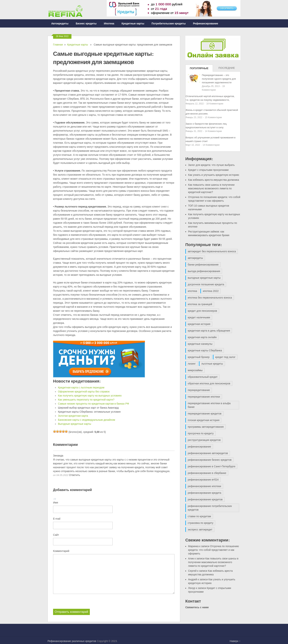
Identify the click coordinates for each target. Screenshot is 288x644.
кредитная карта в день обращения (209, 331)
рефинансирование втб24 (203, 480)
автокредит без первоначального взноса (212, 251)
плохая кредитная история (204, 420)
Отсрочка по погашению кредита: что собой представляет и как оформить (213, 550)
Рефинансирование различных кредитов (72, 641)
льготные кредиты (212, 364)
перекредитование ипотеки (204, 397)
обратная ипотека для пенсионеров (209, 383)
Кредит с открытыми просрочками (208, 170)
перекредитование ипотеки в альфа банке (209, 405)
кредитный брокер (199, 357)
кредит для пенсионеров (202, 311)
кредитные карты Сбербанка (205, 350)
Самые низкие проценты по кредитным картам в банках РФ (93, 404)
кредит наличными (199, 317)
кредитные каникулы (200, 344)
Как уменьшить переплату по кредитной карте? (86, 400)
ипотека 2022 (211, 291)
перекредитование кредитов (205, 414)
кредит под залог (225, 357)
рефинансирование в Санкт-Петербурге (211, 466)
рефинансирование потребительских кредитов (210, 508)
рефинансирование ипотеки (204, 486)
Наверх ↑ (235, 641)
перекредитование (199, 390)
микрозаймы (195, 370)
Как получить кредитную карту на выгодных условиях (90, 396)
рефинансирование (199, 447)
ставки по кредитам (199, 516)
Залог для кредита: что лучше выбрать (211, 165)
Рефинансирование (206, 23)
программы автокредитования (206, 427)
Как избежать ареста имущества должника (214, 180)
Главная (58, 45)
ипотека (192, 291)
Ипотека (109, 23)
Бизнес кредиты (86, 23)
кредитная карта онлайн (202, 337)
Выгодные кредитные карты (74, 424)
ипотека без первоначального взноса (210, 298)
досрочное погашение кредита (206, 284)
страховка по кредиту (200, 523)
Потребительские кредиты (169, 23)
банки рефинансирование (203, 265)
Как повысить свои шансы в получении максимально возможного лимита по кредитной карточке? (211, 188)
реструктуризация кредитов (204, 440)
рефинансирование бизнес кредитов (210, 460)
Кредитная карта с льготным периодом (81, 388)
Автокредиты (60, 23)
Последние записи (227, 69)
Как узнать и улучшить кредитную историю (214, 175)
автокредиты (195, 258)
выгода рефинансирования (204, 271)
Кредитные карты (133, 23)
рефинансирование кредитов (205, 499)
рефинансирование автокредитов (208, 453)
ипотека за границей (200, 304)
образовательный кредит (203, 377)
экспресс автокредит (200, 530)
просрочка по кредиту (201, 433)
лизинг (192, 364)
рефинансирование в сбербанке (207, 473)
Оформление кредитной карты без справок (84, 392)
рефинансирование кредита (204, 493)
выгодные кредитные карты (204, 278)
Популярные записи (199, 69)
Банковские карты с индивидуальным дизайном (86, 420)
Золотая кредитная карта (73, 416)
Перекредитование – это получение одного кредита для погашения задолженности (219, 79)
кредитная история (199, 324)
